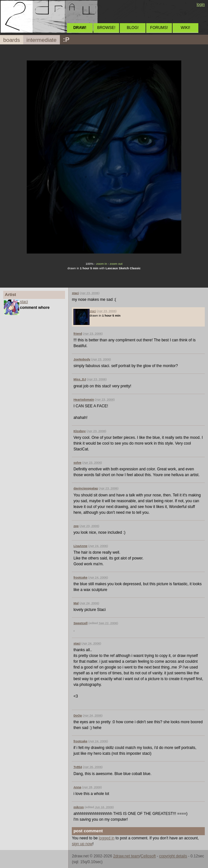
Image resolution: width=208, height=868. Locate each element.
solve (77, 462)
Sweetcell (80, 623)
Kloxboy (80, 431)
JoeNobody (82, 359)
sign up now (82, 844)
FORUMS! (159, 28)
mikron (79, 807)
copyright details (173, 856)
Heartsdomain (84, 399)
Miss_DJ (80, 379)
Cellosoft (148, 856)
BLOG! (133, 28)
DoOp (78, 715)
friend (78, 333)
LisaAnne (80, 546)
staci (24, 302)
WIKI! (185, 28)
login (201, 5)
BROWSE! (106, 28)
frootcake (80, 577)
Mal (76, 603)
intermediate (42, 40)
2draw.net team (126, 856)
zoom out (116, 264)
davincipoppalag (86, 488)
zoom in (102, 264)
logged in (107, 838)
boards (12, 40)
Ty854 (78, 767)
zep (76, 526)
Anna (77, 787)
